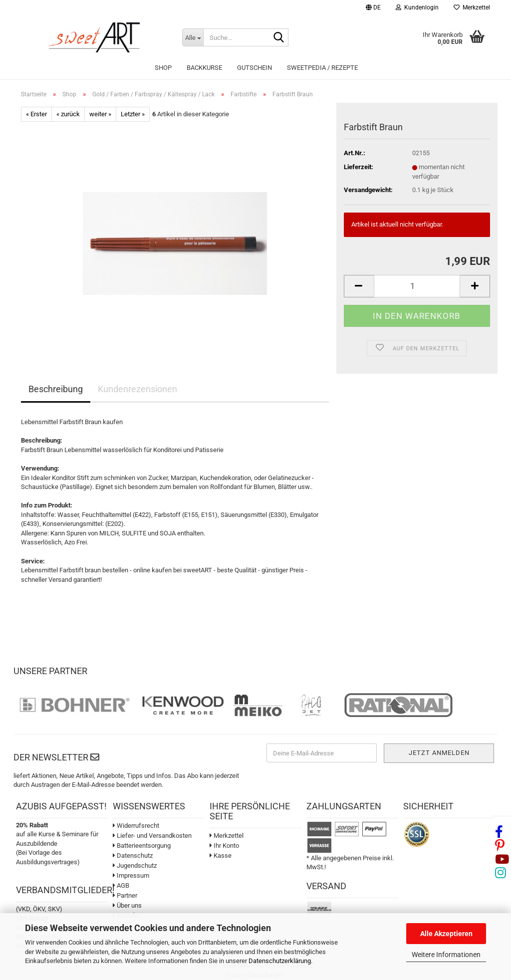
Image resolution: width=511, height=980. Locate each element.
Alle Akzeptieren (446, 934)
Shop (163, 68)
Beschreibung (56, 389)
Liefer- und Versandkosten (152, 836)
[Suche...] (193, 37)
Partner (125, 895)
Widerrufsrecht (136, 826)
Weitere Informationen (446, 955)
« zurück (68, 114)
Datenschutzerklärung (280, 961)
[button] (373, 9)
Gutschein (255, 68)
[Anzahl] (417, 286)
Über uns (127, 905)
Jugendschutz (135, 865)
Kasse (221, 856)
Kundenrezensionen (137, 389)
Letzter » (133, 114)
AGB (121, 885)
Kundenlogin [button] (417, 7)
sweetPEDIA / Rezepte (322, 68)
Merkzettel (472, 7)
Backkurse (204, 68)
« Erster (36, 114)
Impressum (131, 875)
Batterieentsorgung (142, 846)
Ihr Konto (224, 846)
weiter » (100, 114)
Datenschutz (133, 856)
